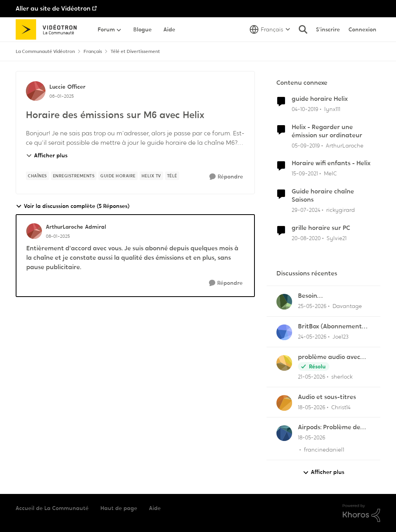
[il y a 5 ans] (306, 238)
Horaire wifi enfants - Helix (331, 163)
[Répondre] (226, 177)
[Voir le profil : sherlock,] (284, 363)
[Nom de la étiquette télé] (172, 176)
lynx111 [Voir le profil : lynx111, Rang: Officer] (332, 109)
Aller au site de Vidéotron (53, 8)
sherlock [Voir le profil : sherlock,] (342, 377)
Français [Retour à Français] (93, 51)
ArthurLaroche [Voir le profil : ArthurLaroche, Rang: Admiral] (64, 227)
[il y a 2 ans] (306, 210)
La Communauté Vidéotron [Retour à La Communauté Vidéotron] (45, 51)
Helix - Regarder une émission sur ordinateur (327, 131)
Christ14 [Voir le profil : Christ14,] (341, 407)
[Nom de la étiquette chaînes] (37, 176)
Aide (155, 508)
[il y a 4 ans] (305, 174)
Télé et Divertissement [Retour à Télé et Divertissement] (135, 51)
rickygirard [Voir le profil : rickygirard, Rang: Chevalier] (341, 210)
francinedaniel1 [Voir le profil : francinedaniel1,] (324, 450)
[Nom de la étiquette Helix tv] (151, 176)
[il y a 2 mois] (312, 306)
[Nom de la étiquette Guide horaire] (118, 176)
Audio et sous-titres (327, 397)
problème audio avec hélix (329, 357)
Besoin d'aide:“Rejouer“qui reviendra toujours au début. (331, 296)
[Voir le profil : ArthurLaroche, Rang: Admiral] (34, 231)
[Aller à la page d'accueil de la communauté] (49, 29)
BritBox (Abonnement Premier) (330, 327)
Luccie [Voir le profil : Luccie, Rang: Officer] (57, 87)
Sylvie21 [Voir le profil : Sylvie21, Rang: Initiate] (337, 238)
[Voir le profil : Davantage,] (284, 302)
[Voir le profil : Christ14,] (284, 403)
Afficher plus (47, 155)
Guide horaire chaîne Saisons (323, 196)
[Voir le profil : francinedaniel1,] (284, 433)
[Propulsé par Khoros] (361, 513)
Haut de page (119, 508)
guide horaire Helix (320, 99)
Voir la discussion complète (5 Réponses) (73, 206)
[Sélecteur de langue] (270, 29)
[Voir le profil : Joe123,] (284, 332)
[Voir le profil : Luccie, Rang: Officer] (36, 91)
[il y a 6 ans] (305, 109)
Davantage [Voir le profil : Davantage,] (347, 306)
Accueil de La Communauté (52, 508)
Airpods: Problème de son (329, 427)
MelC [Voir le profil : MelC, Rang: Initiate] (330, 173)
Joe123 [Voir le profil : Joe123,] (341, 337)
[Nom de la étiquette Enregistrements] (74, 176)
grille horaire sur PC (321, 228)
